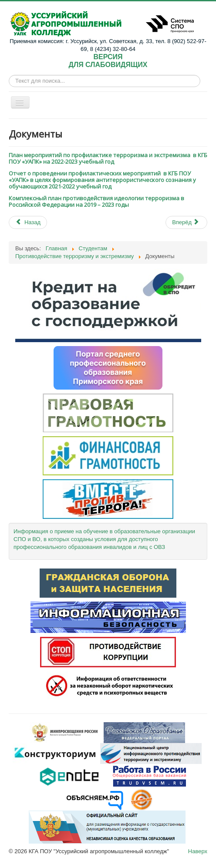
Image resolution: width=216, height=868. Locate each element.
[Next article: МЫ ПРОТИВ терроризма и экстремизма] (186, 222)
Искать (9, 81)
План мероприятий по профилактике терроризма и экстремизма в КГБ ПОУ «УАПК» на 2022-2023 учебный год (108, 158)
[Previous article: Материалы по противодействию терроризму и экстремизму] (28, 222)
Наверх (198, 851)
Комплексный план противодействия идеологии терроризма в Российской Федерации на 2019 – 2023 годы (96, 201)
